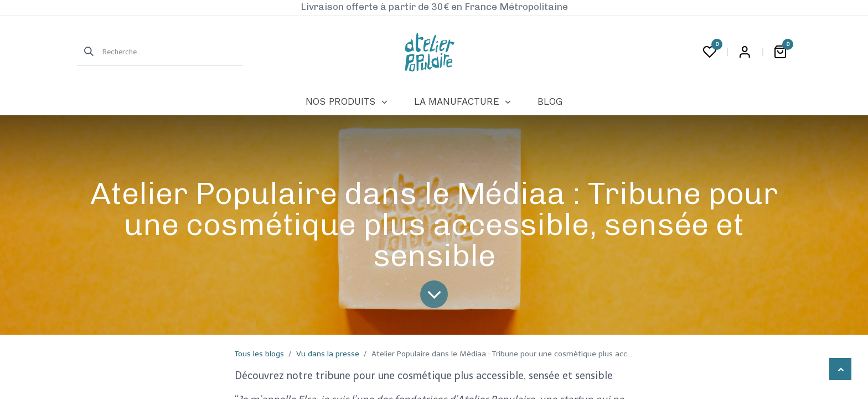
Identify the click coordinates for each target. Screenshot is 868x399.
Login (745, 52)
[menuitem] (346, 102)
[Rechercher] (85, 52)
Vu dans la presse (328, 354)
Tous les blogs (259, 354)
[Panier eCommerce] (780, 52)
